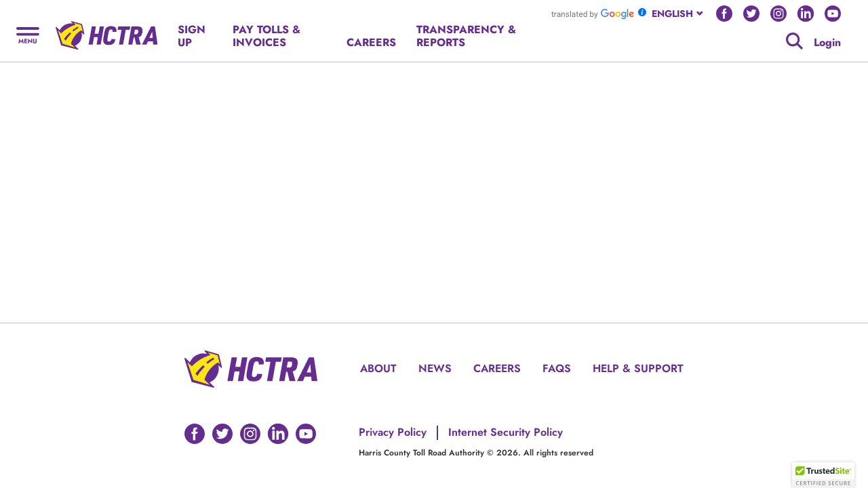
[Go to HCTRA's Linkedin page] (806, 14)
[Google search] (794, 41)
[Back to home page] (106, 30)
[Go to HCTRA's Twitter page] (751, 14)
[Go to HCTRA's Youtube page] (833, 14)
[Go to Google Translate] (593, 14)
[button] (823, 475)
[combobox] (678, 14)
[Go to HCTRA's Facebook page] (724, 14)
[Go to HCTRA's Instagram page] (778, 14)
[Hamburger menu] (28, 34)
